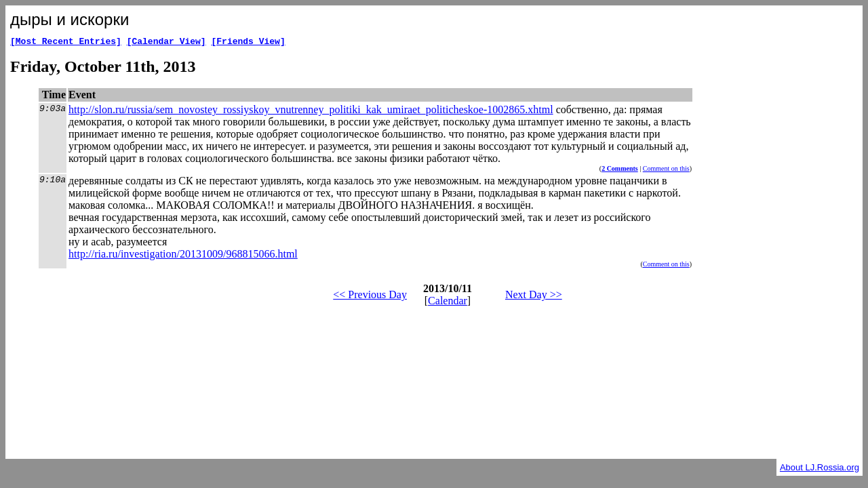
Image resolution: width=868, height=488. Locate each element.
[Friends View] (248, 43)
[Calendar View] (166, 43)
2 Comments (620, 170)
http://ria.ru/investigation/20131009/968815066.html (183, 256)
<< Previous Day (370, 297)
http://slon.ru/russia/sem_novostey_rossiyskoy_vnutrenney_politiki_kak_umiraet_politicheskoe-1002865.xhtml (311, 111)
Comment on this (666, 170)
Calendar (448, 303)
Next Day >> (534, 297)
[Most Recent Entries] (66, 43)
